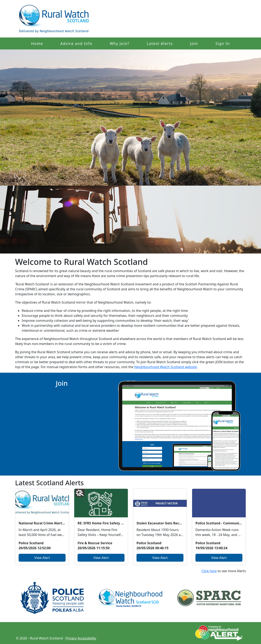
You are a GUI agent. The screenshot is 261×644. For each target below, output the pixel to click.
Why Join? (120, 43)
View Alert (42, 558)
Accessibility (87, 638)
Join (194, 43)
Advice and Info (76, 43)
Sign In (223, 43)
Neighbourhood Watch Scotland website (165, 367)
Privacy (71, 638)
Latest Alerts (160, 43)
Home (37, 43)
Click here (209, 571)
